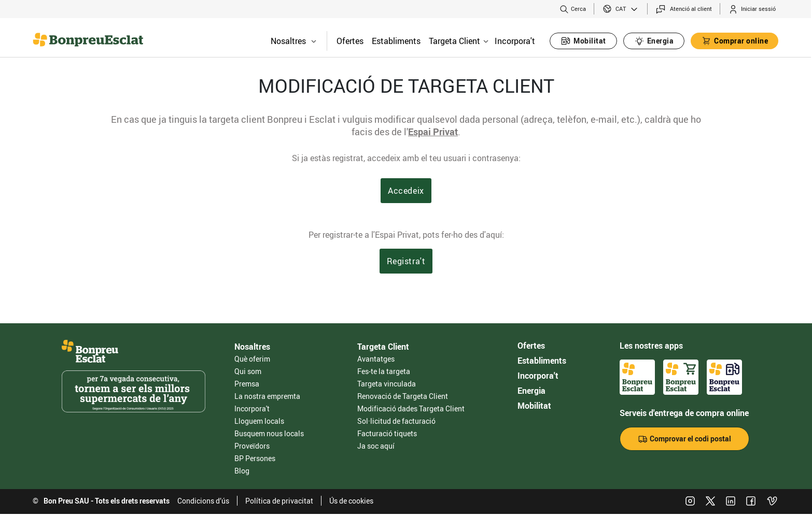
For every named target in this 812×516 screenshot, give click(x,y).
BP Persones (255, 458)
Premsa (247, 384)
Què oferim (252, 359)
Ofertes (350, 41)
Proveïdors (252, 446)
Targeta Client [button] (459, 41)
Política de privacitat (279, 501)
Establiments (396, 41)
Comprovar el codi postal (684, 439)
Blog (242, 471)
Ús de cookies (351, 501)
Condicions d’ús (203, 501)
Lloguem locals (259, 421)
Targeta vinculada (387, 384)
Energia (531, 391)
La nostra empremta (267, 396)
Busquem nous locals (269, 433)
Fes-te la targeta (384, 371)
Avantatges (376, 359)
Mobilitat (534, 406)
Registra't (406, 261)
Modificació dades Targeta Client (411, 408)
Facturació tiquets (387, 433)
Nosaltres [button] (293, 41)
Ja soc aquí (376, 446)
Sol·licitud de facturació (396, 421)
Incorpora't (515, 41)
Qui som (248, 371)
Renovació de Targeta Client (403, 396)
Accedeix (406, 191)
